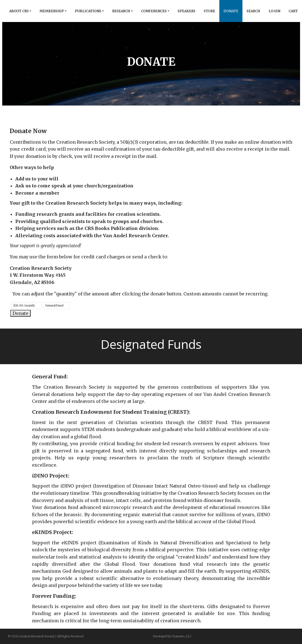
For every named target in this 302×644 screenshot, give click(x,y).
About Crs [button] (19, 11)
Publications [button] (88, 11)
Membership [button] (52, 11)
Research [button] (121, 11)
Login (274, 11)
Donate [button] (231, 11)
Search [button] (253, 11)
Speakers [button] (186, 11)
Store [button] (209, 11)
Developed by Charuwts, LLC (172, 636)
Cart (293, 11)
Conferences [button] (154, 11)
